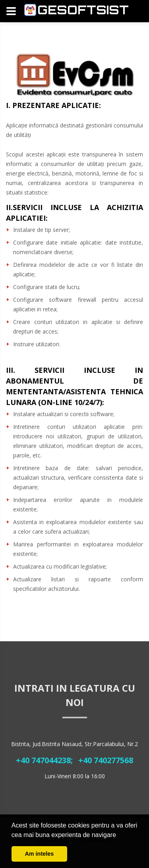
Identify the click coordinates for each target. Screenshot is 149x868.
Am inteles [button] (39, 854)
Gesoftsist (83, 10)
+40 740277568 (106, 760)
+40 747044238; (44, 760)
